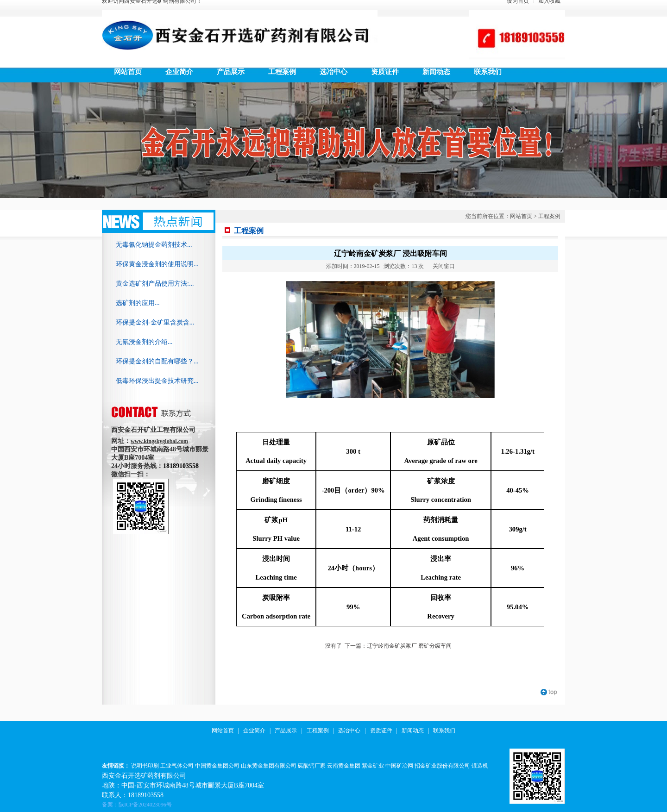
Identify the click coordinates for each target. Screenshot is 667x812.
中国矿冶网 (399, 766)
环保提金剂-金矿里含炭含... (155, 322)
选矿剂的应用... (138, 303)
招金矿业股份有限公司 (442, 766)
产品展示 (286, 731)
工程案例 (549, 216)
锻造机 (480, 766)
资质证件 (381, 731)
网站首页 (521, 216)
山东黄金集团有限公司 (269, 766)
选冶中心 (349, 731)
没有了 (333, 646)
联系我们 (444, 731)
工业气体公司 (177, 766)
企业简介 (254, 731)
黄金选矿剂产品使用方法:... (155, 284)
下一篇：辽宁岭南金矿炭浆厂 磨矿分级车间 (398, 646)
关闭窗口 (444, 266)
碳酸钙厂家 (312, 766)
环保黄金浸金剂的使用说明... (157, 264)
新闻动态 (413, 731)
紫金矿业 (373, 766)
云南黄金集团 (344, 766)
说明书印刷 (145, 766)
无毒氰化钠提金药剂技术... (154, 245)
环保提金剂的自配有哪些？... (157, 361)
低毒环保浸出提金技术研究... (157, 381)
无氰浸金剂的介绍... (144, 342)
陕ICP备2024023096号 (145, 805)
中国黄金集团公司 (217, 766)
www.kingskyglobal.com (159, 441)
